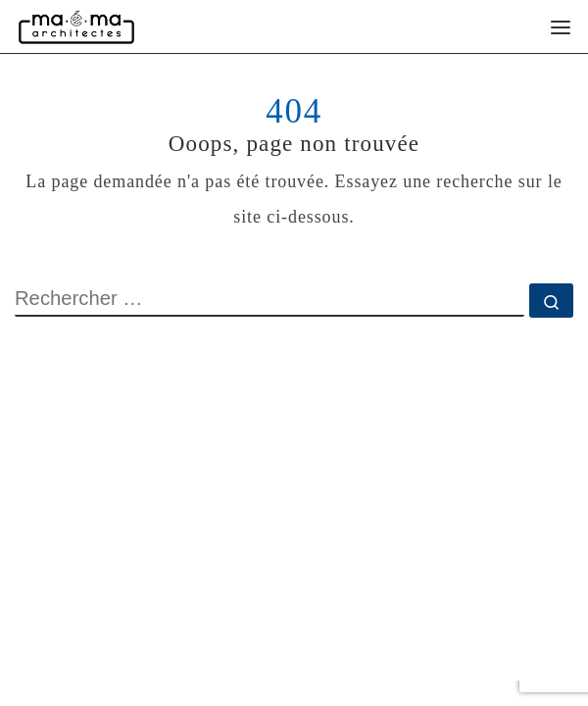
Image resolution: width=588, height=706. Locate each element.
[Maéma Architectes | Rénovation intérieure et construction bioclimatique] (76, 26)
